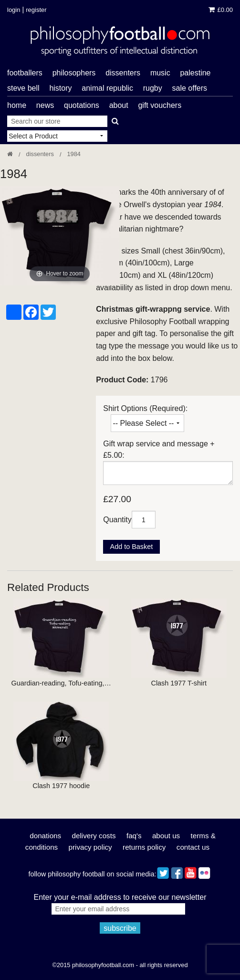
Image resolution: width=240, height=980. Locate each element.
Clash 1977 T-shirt (179, 683)
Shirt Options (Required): (145, 408)
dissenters (123, 73)
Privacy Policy (90, 847)
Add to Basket (132, 547)
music (160, 73)
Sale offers (190, 88)
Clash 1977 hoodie (61, 786)
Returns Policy (144, 847)
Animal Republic (107, 88)
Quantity (117, 520)
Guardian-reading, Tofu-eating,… (61, 683)
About (119, 105)
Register (36, 10)
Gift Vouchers (160, 105)
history (60, 88)
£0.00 (221, 10)
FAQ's (134, 836)
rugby (153, 88)
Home (17, 105)
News (45, 105)
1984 (73, 154)
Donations (45, 836)
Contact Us (193, 847)
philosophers (74, 73)
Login (14, 10)
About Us (166, 836)
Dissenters (40, 154)
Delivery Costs (94, 836)
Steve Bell (23, 88)
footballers (25, 73)
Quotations (82, 105)
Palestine (195, 73)
